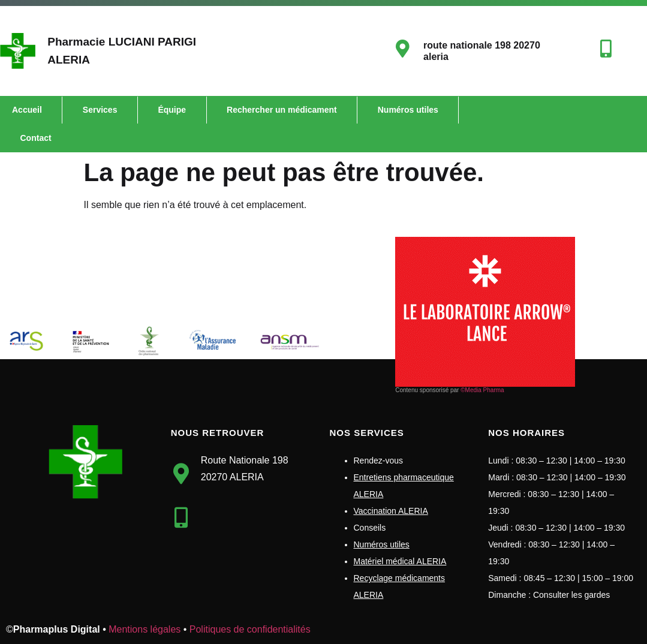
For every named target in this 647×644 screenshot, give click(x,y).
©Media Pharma (482, 390)
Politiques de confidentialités (250, 629)
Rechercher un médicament (282, 110)
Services (100, 110)
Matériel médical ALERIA (400, 561)
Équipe (172, 110)
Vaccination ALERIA (391, 511)
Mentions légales (145, 629)
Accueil (27, 110)
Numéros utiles (408, 110)
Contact (36, 138)
